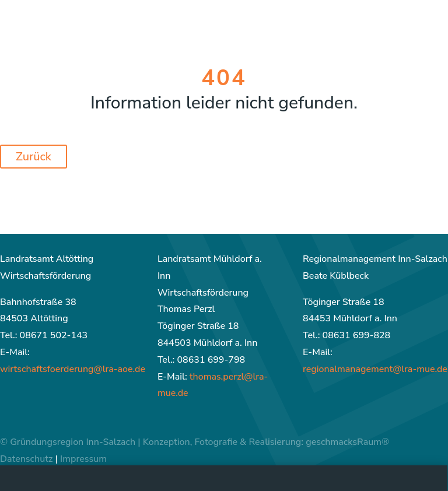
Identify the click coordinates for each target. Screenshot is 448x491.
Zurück (34, 157)
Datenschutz (26, 459)
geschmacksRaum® (347, 442)
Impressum (83, 459)
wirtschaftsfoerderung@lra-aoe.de (73, 369)
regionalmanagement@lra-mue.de (375, 369)
